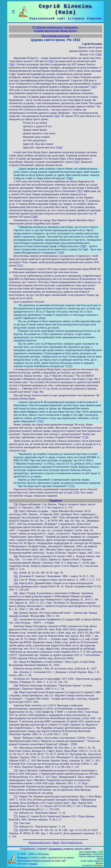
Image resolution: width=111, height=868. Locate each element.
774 (16, 823)
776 (16, 830)
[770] (61, 253)
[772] (69, 366)
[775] (71, 486)
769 (16, 692)
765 (16, 593)
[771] (20, 265)
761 (16, 573)
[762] (57, 116)
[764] (62, 159)
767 (16, 619)
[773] (40, 421)
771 (16, 796)
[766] (70, 178)
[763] (59, 147)
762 (16, 576)
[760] (12, 64)
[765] (76, 162)
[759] (51, 61)
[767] (80, 191)
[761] (94, 87)
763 (16, 580)
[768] (34, 217)
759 (16, 511)
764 (16, 583)
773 (16, 816)
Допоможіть (56, 849)
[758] (98, 54)
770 (16, 770)
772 (16, 813)
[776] (76, 492)
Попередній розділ (40, 843)
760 (16, 556)
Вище (56, 843)
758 (16, 504)
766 (16, 613)
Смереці (34, 864)
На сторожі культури (56, 36)
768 (16, 685)
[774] (85, 437)
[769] (83, 246)
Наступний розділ (72, 843)
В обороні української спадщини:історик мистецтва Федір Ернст (55, 29)
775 (16, 827)
